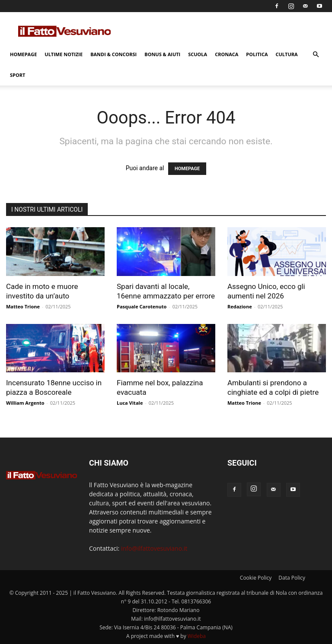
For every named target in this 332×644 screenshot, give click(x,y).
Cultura (287, 54)
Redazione (240, 306)
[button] (316, 55)
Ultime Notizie (64, 54)
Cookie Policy (256, 578)
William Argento (25, 403)
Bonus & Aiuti (162, 54)
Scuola (198, 54)
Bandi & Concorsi (113, 54)
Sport (18, 75)
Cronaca (227, 54)
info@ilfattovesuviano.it (154, 548)
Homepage (23, 54)
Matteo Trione (23, 306)
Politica (257, 54)
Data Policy (292, 578)
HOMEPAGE (187, 169)
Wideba (197, 636)
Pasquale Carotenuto (142, 306)
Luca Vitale (130, 403)
